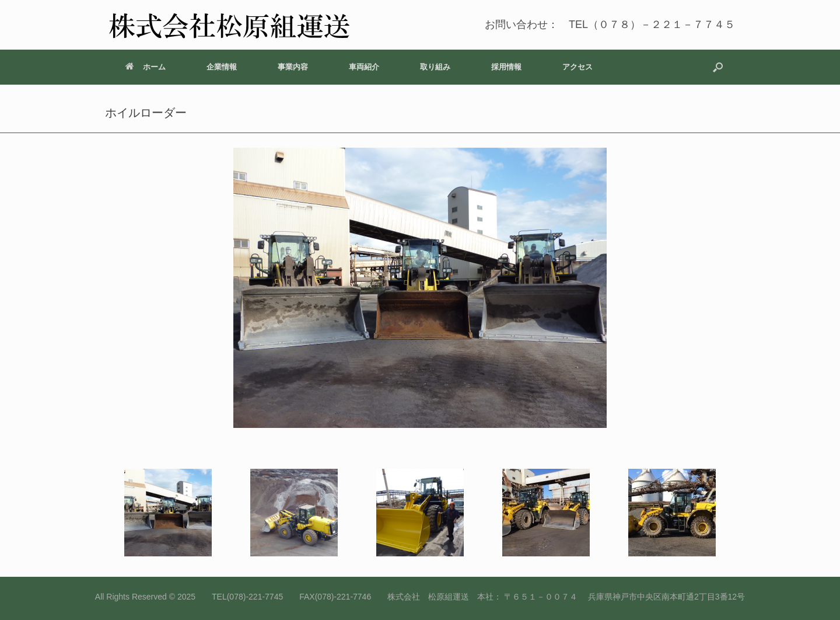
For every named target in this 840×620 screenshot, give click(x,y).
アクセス (577, 67)
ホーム (146, 67)
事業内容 (293, 67)
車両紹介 (364, 67)
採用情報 (506, 67)
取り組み (435, 67)
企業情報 (222, 67)
